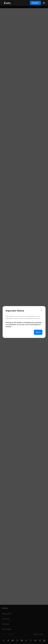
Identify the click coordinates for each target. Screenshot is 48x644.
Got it (38, 332)
